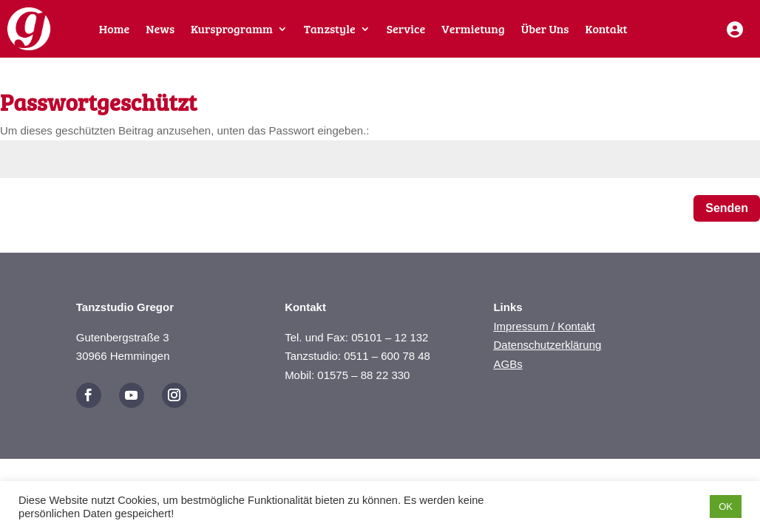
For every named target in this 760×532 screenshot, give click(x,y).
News (160, 30)
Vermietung (473, 30)
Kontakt (606, 30)
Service (406, 30)
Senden (727, 208)
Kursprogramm (232, 30)
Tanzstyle (330, 30)
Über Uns (545, 30)
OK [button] (726, 507)
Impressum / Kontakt (544, 326)
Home (114, 30)
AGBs (508, 364)
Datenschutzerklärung (547, 345)
